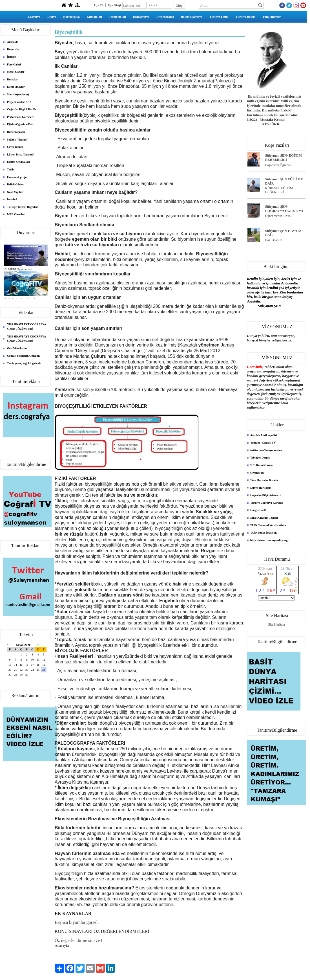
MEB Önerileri (16, 214)
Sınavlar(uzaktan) (18, 94)
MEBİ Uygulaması (20, 269)
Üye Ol (99, 5)
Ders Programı (16, 132)
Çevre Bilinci (15, 147)
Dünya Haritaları (261, 488)
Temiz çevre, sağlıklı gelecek (24, 363)
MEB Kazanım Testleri (264, 518)
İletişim (12, 57)
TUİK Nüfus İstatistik (263, 533)
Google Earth (258, 510)
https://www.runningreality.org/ (269, 540)
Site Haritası (276, 624)
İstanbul (12, 199)
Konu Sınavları (16, 87)
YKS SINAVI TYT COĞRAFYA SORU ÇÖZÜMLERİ (27, 327)
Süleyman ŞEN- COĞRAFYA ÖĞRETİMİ (284, 209)
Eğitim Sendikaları (18, 162)
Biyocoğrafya (165, 17)
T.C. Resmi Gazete (261, 465)
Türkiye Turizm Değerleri (23, 207)
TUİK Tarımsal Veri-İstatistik (268, 525)
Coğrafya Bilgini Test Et (22, 109)
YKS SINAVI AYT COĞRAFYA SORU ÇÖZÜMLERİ (26, 339)
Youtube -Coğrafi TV (263, 443)
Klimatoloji (94, 17)
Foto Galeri (14, 64)
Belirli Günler (15, 184)
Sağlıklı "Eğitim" (18, 140)
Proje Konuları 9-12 (19, 102)
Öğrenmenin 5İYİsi (278, 216)
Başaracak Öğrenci (278, 165)
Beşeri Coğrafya (192, 17)
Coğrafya (34, 17)
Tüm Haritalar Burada (264, 480)
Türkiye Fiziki (219, 17)
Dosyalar (12, 79)
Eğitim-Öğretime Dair (20, 124)
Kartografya (71, 17)
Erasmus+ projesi (18, 177)
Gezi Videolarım (17, 348)
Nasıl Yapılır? (15, 192)
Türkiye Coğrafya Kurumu (267, 503)
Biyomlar (64, 234)
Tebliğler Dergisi (260, 458)
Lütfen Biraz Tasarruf (20, 154)
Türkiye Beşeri (245, 17)
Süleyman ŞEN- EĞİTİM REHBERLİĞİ (284, 158)
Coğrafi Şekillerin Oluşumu (24, 356)
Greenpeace (257, 473)
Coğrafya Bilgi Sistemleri (265, 495)
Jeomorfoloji (118, 17)
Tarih (10, 169)
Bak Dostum (274, 240)
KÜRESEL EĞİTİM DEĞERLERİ (279, 190)
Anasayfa (13, 42)
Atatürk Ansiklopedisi (263, 435)
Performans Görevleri (20, 117)
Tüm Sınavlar (272, 17)
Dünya (52, 17)
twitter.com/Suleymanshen (266, 450)
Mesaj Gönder (16, 72)
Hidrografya (141, 17)
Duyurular (14, 49)
